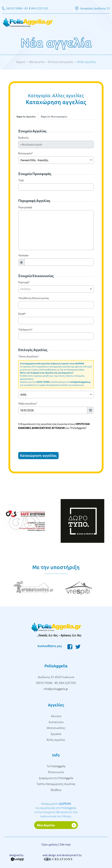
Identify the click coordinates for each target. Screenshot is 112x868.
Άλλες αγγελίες (56, 740)
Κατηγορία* (26, 153)
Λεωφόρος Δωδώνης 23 (95, 8)
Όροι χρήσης (50, 844)
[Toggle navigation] (56, 22)
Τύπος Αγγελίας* (29, 356)
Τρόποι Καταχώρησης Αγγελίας (56, 784)
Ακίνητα (56, 716)
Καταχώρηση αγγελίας (38, 456)
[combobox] (56, 160)
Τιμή (21, 180)
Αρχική (21, 62)
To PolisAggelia (56, 766)
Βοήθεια (56, 790)
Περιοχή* (24, 282)
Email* (22, 314)
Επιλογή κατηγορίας (61, 62)
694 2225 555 (40, 8)
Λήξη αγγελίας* (28, 403)
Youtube (23, 255)
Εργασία (56, 734)
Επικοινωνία (56, 772)
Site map (65, 844)
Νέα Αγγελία (46, 825)
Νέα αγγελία (37, 62)
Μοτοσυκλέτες (56, 728)
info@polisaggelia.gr (80, 382)
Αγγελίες (56, 705)
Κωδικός (23, 138)
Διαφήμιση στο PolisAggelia (56, 778)
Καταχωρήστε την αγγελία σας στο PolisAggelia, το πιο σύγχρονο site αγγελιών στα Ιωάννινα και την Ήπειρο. (56, 810)
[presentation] (40, 438)
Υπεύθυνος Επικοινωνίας (34, 298)
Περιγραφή (25, 207)
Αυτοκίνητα (56, 722)
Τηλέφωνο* (25, 329)
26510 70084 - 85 (17, 8)
